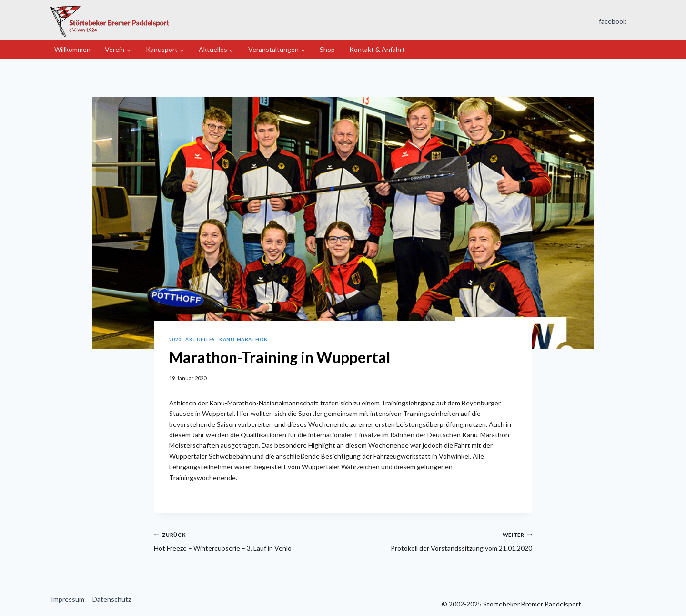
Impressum (68, 599)
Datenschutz (112, 599)
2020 (175, 339)
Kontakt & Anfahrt (377, 49)
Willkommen (72, 49)
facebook (613, 21)
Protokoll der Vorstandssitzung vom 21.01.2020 (441, 541)
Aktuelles (200, 339)
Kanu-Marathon (243, 339)
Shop (327, 49)
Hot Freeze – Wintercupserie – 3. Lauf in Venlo (245, 541)
